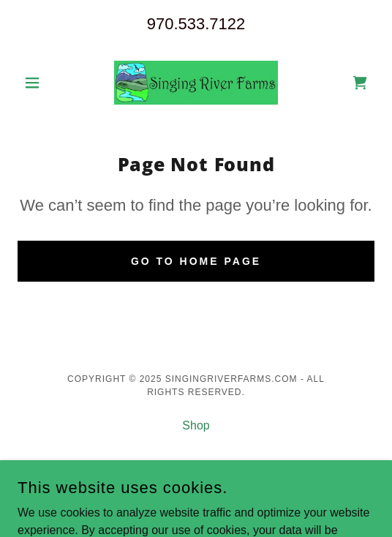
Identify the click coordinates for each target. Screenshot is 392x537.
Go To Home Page (196, 261)
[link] (196, 83)
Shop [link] (196, 425)
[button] (44, 83)
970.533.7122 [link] (196, 24)
